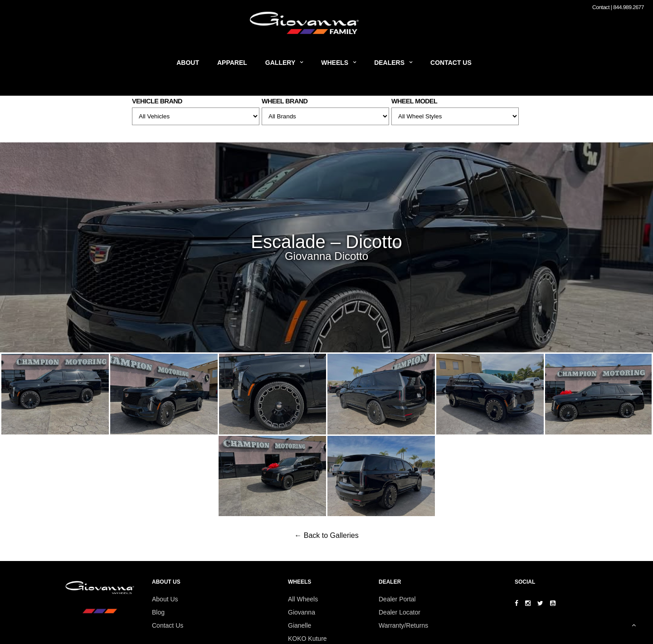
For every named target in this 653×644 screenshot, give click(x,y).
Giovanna (302, 612)
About (188, 63)
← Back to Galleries (326, 535)
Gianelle (300, 625)
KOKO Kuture (307, 639)
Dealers (389, 63)
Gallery (280, 63)
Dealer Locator (400, 612)
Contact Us (451, 63)
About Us (165, 599)
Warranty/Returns (403, 625)
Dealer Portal (397, 599)
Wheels (335, 63)
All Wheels (303, 599)
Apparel (232, 63)
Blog (158, 612)
